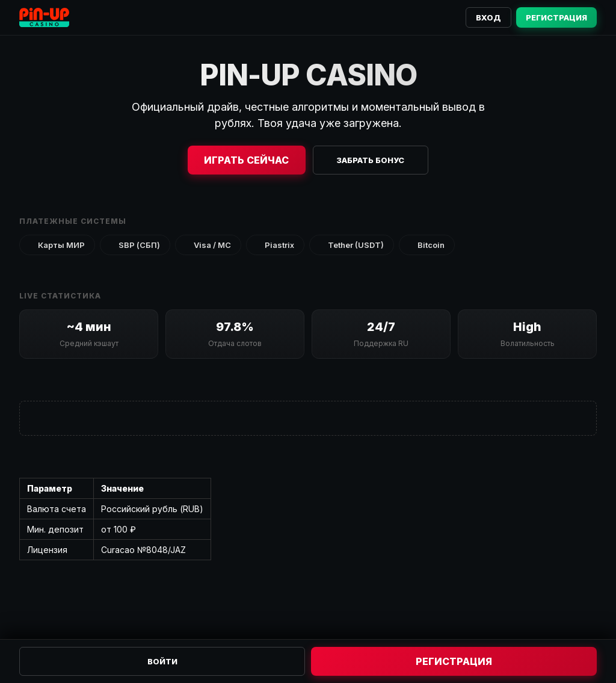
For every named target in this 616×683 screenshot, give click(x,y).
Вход (488, 17)
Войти (162, 661)
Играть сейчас (246, 160)
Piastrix (275, 245)
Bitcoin (427, 245)
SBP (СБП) (135, 245)
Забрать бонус (370, 160)
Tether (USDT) (352, 245)
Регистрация (556, 17)
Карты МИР (57, 245)
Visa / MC (208, 245)
